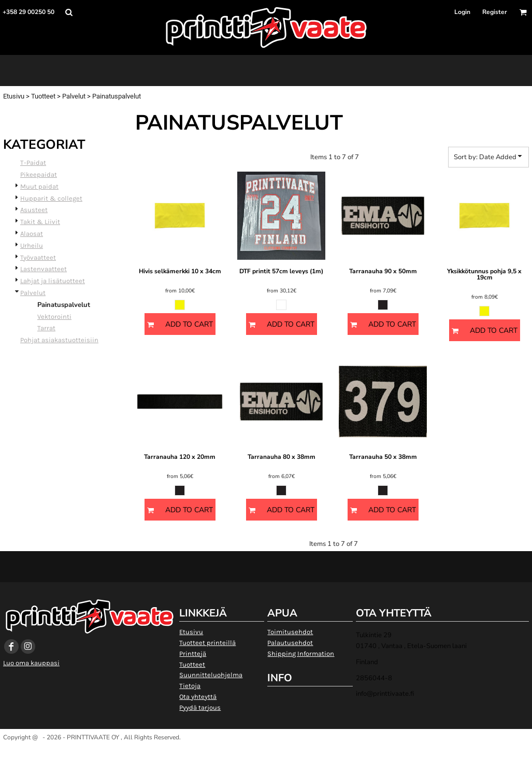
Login (462, 12)
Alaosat (32, 234)
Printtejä (193, 654)
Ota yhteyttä (198, 697)
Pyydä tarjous (200, 707)
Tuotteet (43, 96)
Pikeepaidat (39, 174)
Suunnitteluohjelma (211, 675)
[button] (69, 12)
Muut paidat (39, 186)
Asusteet (34, 210)
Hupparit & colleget (51, 198)
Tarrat (46, 328)
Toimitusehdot (290, 632)
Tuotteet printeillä (207, 643)
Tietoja (190, 686)
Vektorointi (54, 317)
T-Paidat (33, 163)
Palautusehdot (290, 643)
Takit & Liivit (40, 222)
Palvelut (74, 96)
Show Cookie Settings (266, 750)
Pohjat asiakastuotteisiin (59, 340)
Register (495, 12)
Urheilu (32, 245)
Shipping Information (301, 654)
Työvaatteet (38, 257)
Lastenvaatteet (44, 269)
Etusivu (14, 96)
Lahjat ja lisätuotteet (53, 281)
